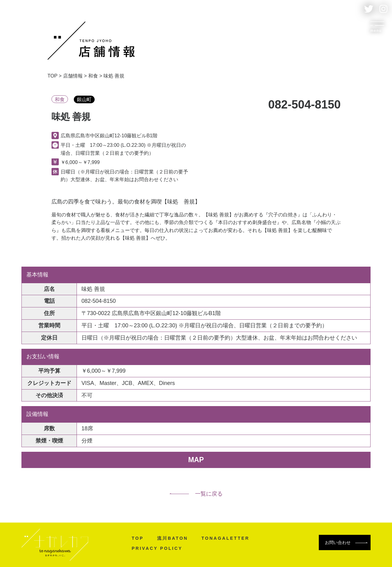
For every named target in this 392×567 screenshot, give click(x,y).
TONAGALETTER (226, 538)
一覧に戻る (196, 494)
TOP (138, 538)
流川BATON (173, 538)
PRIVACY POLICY (157, 548)
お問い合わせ (346, 542)
